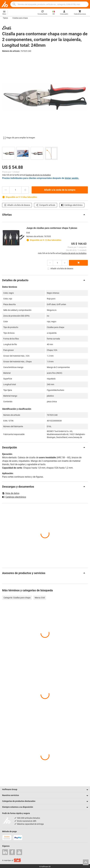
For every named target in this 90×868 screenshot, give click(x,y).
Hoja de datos (11, 493)
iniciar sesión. (72, 178)
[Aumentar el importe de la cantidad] (25, 190)
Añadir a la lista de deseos (17, 205)
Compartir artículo (46, 205)
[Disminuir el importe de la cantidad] (6, 190)
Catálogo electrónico (72, 205)
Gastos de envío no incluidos (38, 175)
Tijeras (5, 18)
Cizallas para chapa (20, 18)
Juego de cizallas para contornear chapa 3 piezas (52, 228)
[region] (45, 153)
